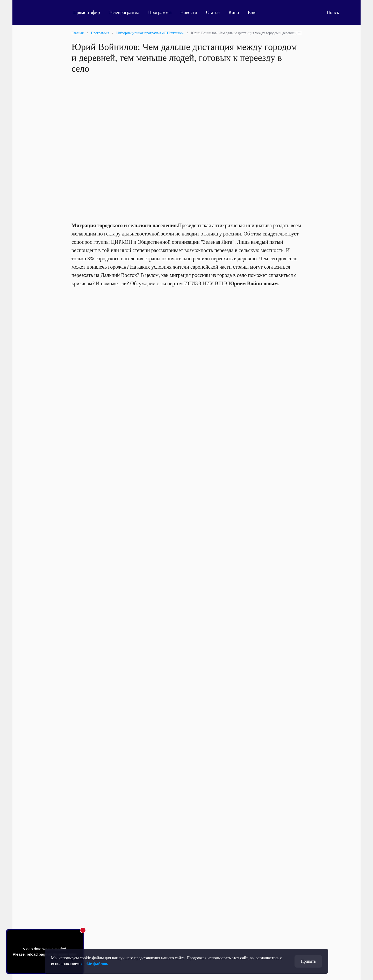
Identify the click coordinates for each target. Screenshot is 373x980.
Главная (78, 33)
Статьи (213, 12)
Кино (234, 12)
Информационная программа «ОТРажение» (150, 33)
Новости (189, 12)
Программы (160, 12)
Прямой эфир (87, 12)
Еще (255, 12)
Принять (308, 961)
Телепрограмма (124, 12)
